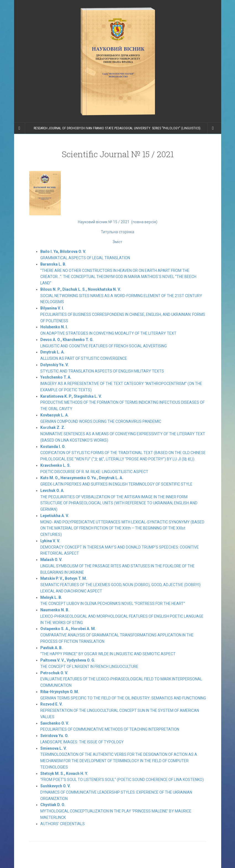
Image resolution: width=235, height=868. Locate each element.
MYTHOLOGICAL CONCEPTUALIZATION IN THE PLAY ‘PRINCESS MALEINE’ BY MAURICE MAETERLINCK (116, 811)
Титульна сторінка (117, 232)
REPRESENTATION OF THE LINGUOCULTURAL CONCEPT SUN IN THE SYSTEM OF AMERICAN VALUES (120, 710)
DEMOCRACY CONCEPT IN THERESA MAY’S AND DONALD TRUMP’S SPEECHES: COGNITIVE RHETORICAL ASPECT (120, 547)
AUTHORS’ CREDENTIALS (63, 824)
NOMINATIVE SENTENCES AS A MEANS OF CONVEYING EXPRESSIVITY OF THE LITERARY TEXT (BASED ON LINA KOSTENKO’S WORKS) (123, 434)
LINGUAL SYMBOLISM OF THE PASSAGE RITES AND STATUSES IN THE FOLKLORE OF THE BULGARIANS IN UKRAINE (117, 566)
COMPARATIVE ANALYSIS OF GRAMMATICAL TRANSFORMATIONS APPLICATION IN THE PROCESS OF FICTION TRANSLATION (117, 635)
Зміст (117, 242)
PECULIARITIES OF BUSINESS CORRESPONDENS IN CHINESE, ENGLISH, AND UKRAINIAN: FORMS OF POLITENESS (123, 314)
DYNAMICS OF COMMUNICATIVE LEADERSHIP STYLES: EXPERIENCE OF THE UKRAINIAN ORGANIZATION (116, 792)
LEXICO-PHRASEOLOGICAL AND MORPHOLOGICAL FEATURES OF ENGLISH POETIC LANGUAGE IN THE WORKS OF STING (122, 616)
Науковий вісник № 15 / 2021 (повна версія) (118, 222)
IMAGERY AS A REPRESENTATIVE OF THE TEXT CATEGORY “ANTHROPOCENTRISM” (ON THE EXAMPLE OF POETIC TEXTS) (121, 384)
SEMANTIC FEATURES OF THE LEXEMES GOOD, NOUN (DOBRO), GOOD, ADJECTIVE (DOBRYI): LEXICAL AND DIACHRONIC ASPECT (121, 585)
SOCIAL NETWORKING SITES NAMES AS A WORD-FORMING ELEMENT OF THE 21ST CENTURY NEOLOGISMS (121, 296)
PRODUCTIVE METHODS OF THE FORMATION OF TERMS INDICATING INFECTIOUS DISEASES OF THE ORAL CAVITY (122, 403)
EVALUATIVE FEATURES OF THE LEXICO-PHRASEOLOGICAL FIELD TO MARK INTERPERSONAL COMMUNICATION (121, 679)
